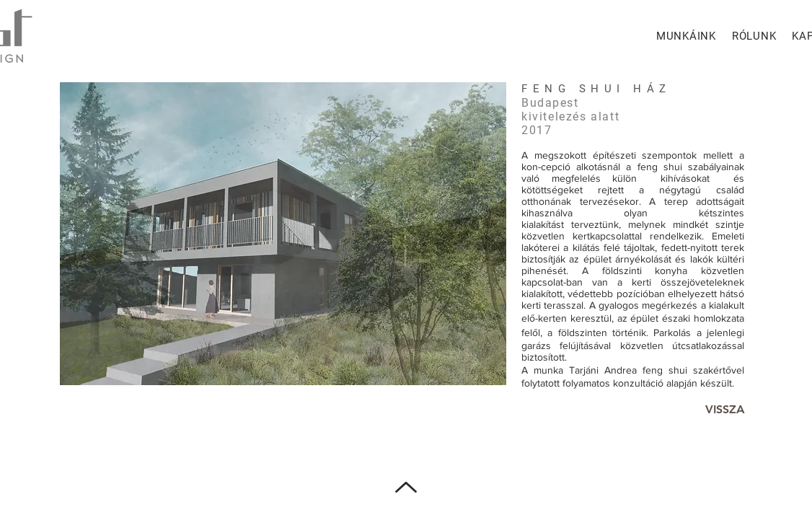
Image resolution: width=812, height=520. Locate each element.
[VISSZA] (725, 410)
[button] (283, 234)
